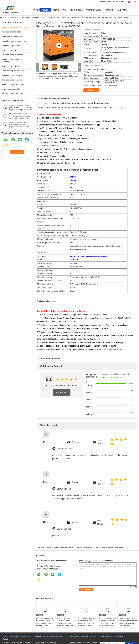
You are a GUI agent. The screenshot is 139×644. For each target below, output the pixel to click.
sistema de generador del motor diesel (109, 547)
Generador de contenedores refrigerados (12, 61)
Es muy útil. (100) (64, 449)
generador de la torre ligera (12, 75)
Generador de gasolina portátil (13, 85)
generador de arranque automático (81, 547)
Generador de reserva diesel (56, 547)
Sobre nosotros (59, 10)
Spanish (135, 2)
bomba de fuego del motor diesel (14, 71)
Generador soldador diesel (11, 32)
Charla (93, 90)
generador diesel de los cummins (14, 41)
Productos (45, 10)
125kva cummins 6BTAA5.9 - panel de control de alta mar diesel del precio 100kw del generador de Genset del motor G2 (66, 625)
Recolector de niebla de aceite (13, 94)
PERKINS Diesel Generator (12, 37)
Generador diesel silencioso (12, 80)
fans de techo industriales (11, 89)
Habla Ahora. (122, 10)
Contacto (109, 10)
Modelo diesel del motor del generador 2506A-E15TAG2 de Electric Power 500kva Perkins (108, 622)
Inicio (36, 10)
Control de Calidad (94, 10)
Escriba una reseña (62, 394)
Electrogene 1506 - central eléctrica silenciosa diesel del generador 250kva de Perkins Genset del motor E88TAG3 (58, 76)
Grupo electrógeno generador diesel (31, 18)
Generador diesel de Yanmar (12, 55)
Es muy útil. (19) (64, 529)
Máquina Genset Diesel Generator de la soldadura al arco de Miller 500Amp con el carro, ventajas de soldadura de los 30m (20, 118)
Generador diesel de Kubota (12, 66)
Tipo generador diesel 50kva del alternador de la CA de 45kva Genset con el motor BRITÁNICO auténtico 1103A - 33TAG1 (128, 625)
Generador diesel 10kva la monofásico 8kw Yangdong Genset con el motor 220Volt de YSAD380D (87, 623)
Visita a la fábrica (76, 10)
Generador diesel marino (11, 50)
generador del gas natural (11, 46)
